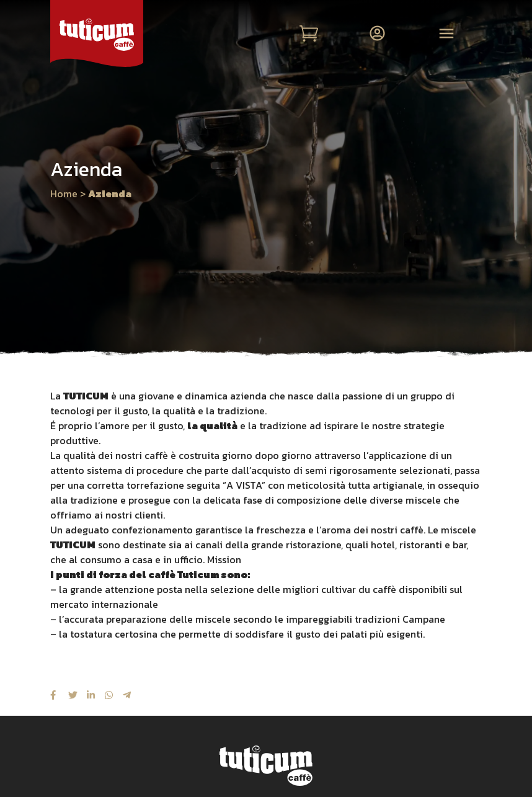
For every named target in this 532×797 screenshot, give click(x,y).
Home (64, 194)
